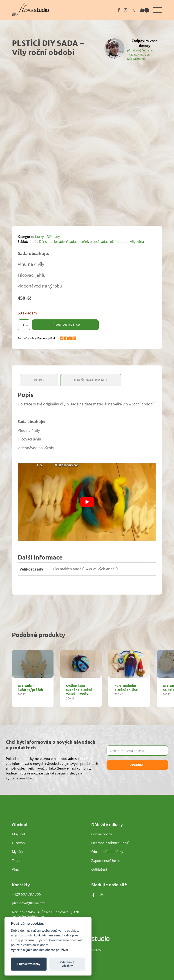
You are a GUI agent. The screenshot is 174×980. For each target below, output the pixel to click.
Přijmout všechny (29, 964)
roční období (118, 241)
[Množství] (24, 325)
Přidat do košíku (65, 325)
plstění (83, 241)
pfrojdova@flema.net (140, 50)
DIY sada (46, 241)
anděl (33, 241)
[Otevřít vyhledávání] (133, 10)
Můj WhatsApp (136, 59)
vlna (141, 241)
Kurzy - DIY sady (48, 237)
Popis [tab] (39, 380)
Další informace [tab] (91, 380)
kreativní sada (65, 241)
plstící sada (98, 241)
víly (133, 241)
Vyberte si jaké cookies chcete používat (40, 950)
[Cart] (145, 10)
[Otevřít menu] (158, 10)
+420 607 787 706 (138, 55)
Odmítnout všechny (67, 964)
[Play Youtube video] (87, 502)
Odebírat (137, 765)
